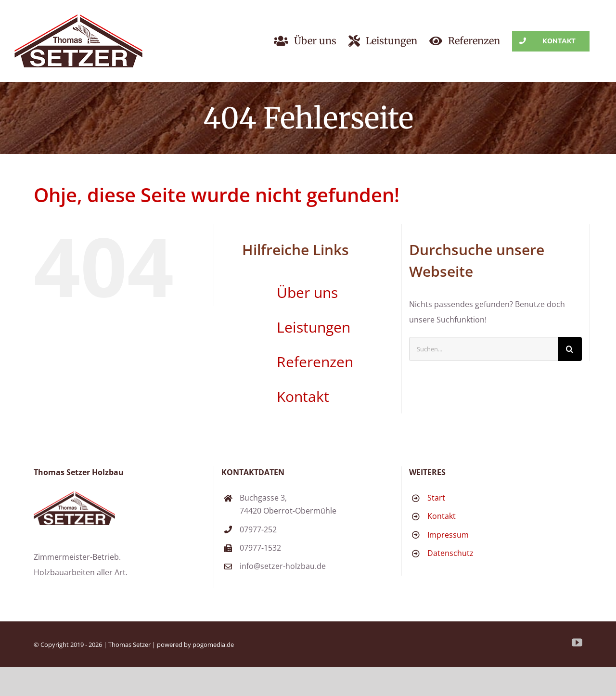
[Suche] (570, 349)
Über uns (307, 292)
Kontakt (303, 396)
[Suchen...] (483, 349)
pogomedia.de (213, 644)
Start (436, 498)
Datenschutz (450, 553)
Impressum (448, 535)
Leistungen (314, 327)
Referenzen (315, 362)
